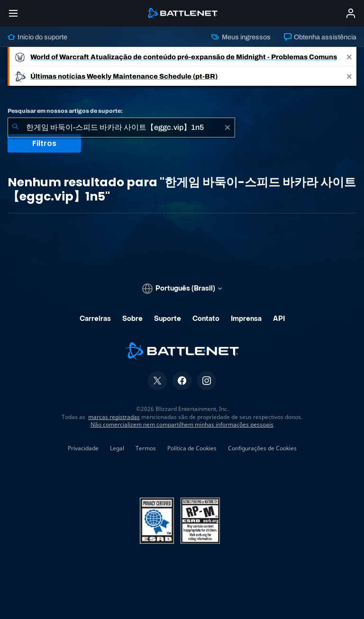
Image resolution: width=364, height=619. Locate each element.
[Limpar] (227, 127)
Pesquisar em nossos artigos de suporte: (65, 111)
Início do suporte (37, 37)
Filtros (44, 143)
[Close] (349, 57)
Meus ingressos (241, 37)
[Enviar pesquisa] (15, 127)
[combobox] (121, 127)
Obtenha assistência (320, 37)
